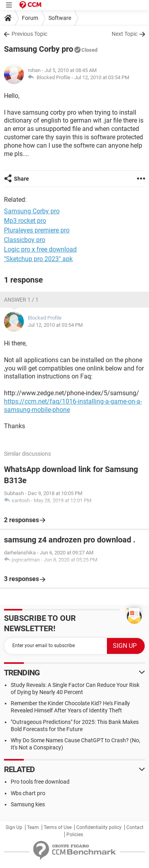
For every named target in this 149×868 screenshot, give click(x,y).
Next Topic (125, 34)
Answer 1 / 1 (21, 300)
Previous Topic (29, 34)
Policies (75, 835)
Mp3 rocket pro (25, 221)
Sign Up (14, 827)
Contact (135, 827)
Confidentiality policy (99, 827)
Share (21, 179)
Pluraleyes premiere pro (37, 230)
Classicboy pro (25, 240)
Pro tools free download (40, 782)
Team (33, 827)
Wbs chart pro (28, 793)
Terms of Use (58, 827)
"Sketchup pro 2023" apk (38, 259)
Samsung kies (28, 804)
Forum (30, 18)
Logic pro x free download (40, 249)
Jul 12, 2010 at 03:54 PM (102, 77)
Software (60, 18)
